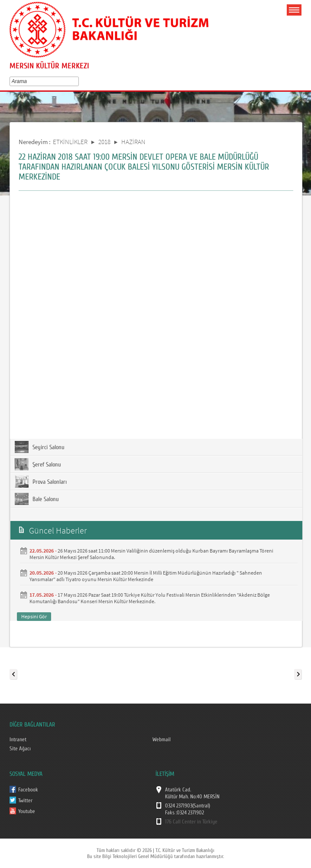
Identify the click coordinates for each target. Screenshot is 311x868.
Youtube (27, 811)
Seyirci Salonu (40, 447)
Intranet (18, 739)
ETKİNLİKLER (70, 142)
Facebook (28, 790)
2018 (104, 142)
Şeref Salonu (38, 464)
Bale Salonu (37, 499)
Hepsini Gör (34, 616)
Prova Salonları (41, 482)
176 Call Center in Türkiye (191, 822)
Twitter (25, 800)
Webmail (162, 739)
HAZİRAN (133, 142)
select (78, 81)
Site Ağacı (20, 749)
